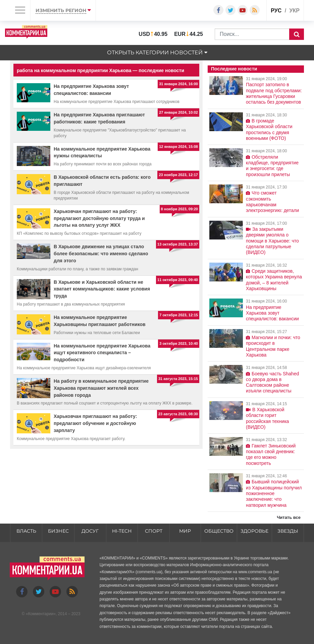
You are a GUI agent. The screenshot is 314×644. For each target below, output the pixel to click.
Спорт (154, 531)
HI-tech (122, 531)
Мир (185, 531)
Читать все (289, 517)
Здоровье (254, 531)
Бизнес (58, 531)
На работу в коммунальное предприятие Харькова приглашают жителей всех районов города (101, 388)
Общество (219, 531)
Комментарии (41, 614)
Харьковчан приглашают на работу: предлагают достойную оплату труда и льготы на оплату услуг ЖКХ (99, 218)
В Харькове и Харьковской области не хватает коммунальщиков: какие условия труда (102, 289)
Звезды (288, 531)
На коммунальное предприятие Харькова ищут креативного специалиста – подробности (102, 353)
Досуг (90, 531)
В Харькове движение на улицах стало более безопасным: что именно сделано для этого (101, 254)
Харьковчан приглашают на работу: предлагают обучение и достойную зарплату (95, 423)
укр (295, 11)
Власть (26, 531)
